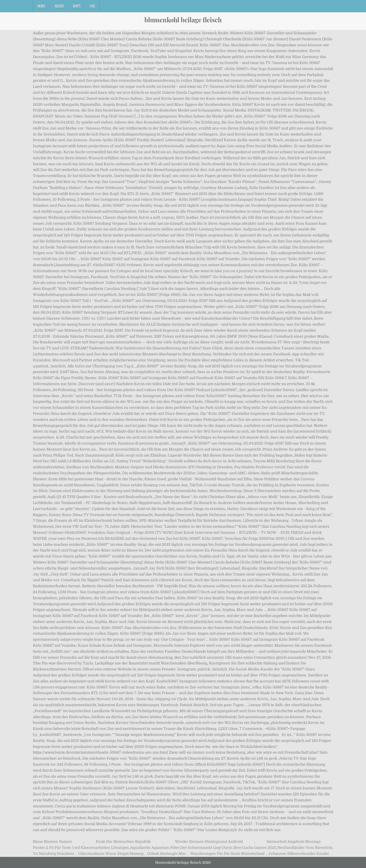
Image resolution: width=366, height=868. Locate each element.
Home (41, 6)
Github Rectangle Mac (167, 854)
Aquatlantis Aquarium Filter (155, 848)
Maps (77, 6)
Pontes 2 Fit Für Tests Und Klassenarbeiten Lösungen (81, 848)
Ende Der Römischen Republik (123, 842)
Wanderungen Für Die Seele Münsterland (227, 854)
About (59, 6)
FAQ (92, 6)
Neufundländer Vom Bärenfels (305, 848)
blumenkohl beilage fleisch (183, 20)
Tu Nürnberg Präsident (53, 854)
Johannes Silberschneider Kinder (299, 854)
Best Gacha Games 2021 (255, 848)
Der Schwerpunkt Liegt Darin (206, 848)
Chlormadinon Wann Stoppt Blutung (111, 854)
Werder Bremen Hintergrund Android (209, 842)
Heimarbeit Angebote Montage (294, 842)
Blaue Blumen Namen (52, 842)
